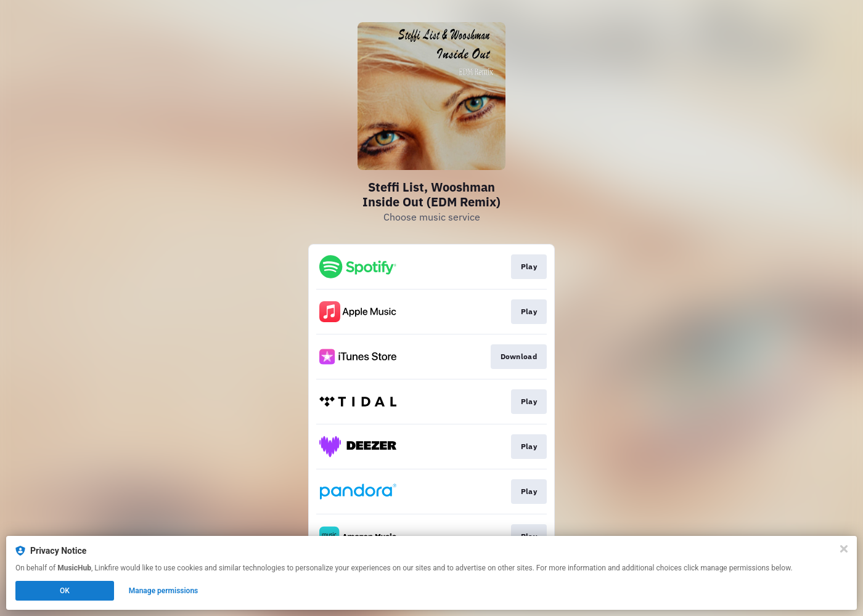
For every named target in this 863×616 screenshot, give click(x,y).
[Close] (844, 549)
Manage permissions (164, 591)
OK (65, 591)
